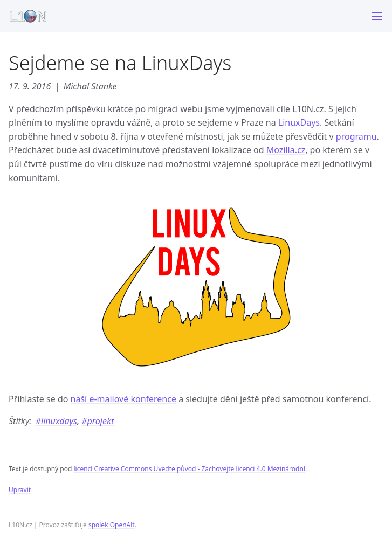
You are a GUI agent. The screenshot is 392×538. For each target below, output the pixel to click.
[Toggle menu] (377, 16)
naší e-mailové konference (123, 399)
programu (356, 136)
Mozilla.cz (286, 150)
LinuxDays (299, 122)
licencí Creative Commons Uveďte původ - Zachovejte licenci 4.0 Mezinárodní (189, 469)
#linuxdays (56, 421)
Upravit (20, 490)
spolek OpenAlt (112, 525)
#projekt (98, 421)
